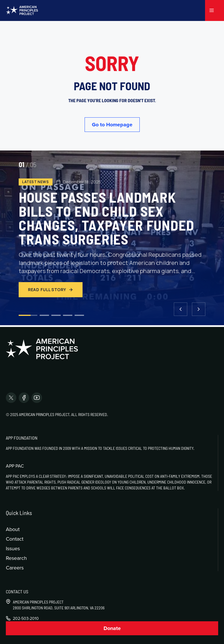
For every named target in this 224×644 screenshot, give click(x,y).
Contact (15, 539)
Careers (15, 568)
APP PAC (15, 466)
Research (16, 558)
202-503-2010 (26, 618)
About (13, 529)
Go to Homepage (112, 125)
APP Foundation (22, 438)
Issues (13, 548)
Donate (112, 628)
